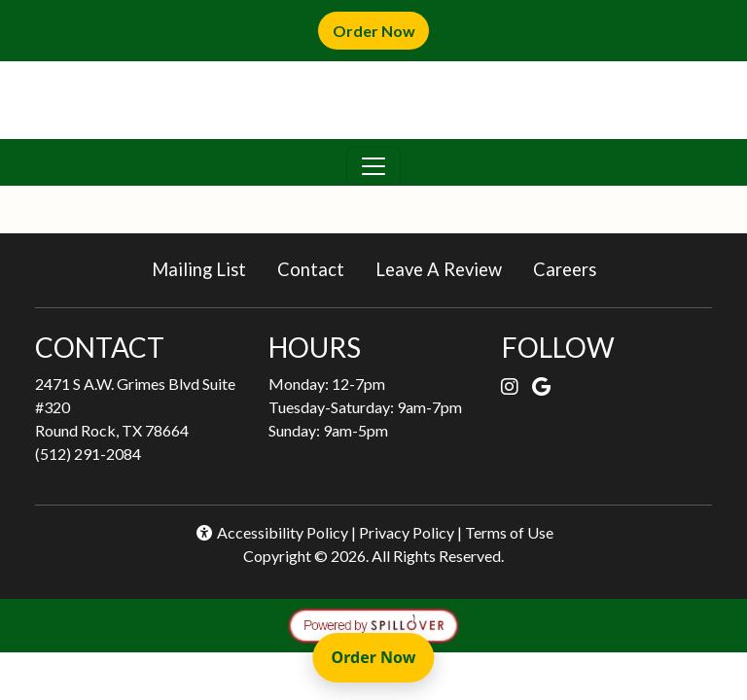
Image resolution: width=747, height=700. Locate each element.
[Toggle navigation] (373, 166)
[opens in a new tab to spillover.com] (373, 623)
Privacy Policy (407, 532)
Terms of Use (509, 532)
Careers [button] (572, 268)
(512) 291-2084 (88, 454)
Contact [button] (319, 268)
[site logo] (373, 100)
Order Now (381, 30)
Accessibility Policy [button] (271, 532)
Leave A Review (446, 268)
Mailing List (199, 269)
